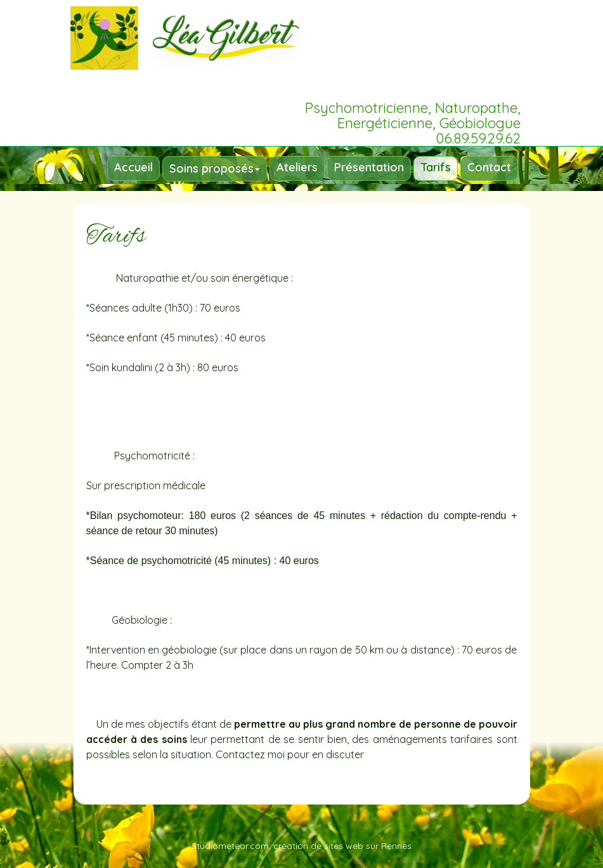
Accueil (133, 167)
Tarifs (436, 167)
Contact (489, 167)
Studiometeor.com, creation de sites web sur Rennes (301, 846)
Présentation (369, 167)
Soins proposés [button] (215, 168)
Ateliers (297, 167)
